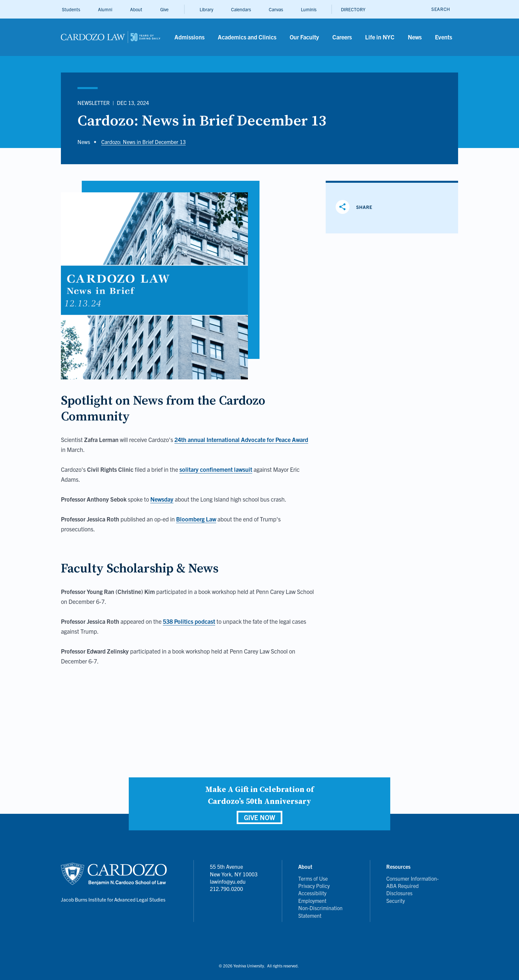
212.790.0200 (226, 889)
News (84, 142)
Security (396, 901)
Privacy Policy (314, 886)
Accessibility (312, 893)
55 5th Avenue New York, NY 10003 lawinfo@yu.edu (234, 874)
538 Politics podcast (189, 621)
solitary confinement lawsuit (216, 469)
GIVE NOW (259, 817)
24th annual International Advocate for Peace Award (241, 440)
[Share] (356, 207)
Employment (312, 901)
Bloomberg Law (196, 519)
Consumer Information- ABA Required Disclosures (412, 886)
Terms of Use (313, 878)
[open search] (441, 9)
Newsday (162, 499)
